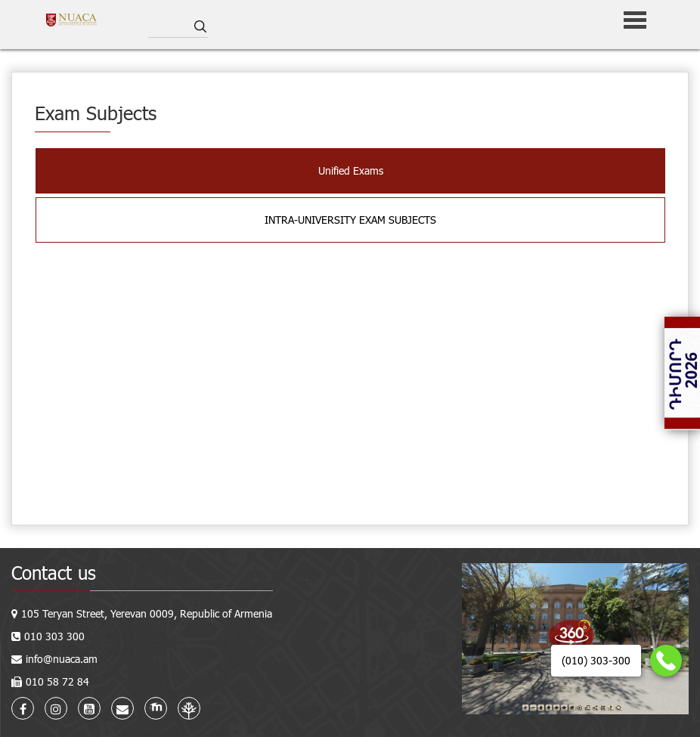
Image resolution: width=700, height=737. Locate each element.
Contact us (54, 573)
